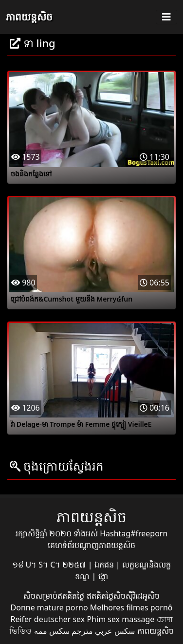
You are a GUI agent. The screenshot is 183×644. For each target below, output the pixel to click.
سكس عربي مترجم (103, 631)
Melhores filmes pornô (131, 607)
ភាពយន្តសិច (29, 17)
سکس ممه (52, 631)
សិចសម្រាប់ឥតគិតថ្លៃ (55, 596)
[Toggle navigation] (166, 17)
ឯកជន (105, 565)
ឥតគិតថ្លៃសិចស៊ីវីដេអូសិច (123, 596)
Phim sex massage (120, 619)
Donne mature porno (49, 607)
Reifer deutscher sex (47, 619)
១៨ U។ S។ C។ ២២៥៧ (50, 565)
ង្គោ (103, 576)
